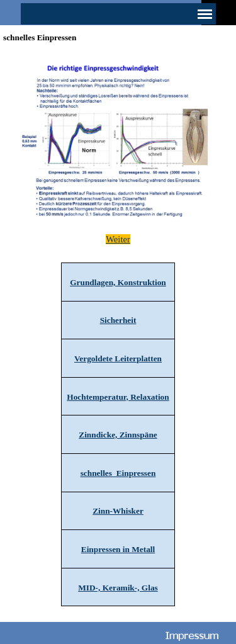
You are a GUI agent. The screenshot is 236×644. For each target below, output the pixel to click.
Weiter (118, 239)
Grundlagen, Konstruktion (118, 282)
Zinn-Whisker (118, 511)
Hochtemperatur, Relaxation (118, 397)
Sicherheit (118, 320)
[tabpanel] (118, 239)
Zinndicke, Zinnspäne (118, 435)
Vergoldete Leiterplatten (118, 359)
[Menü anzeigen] (205, 14)
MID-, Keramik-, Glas (118, 588)
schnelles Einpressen (118, 473)
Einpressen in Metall (118, 549)
